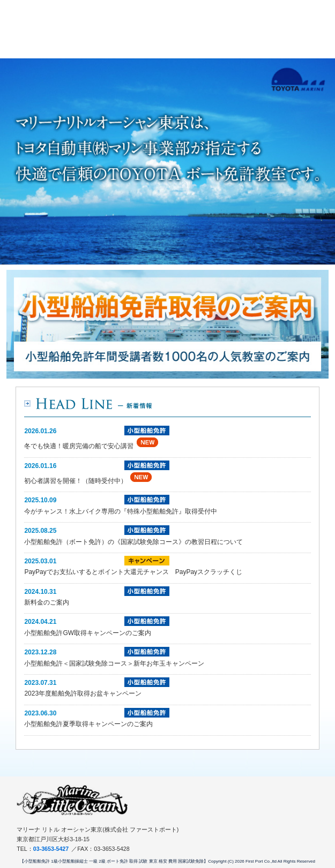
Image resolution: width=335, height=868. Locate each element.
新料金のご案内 (47, 602)
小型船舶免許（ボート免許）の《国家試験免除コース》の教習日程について (133, 542)
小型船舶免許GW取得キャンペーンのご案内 (88, 633)
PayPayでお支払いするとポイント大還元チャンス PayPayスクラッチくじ (133, 572)
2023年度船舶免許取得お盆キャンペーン (83, 693)
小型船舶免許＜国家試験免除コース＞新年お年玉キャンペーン (114, 663)
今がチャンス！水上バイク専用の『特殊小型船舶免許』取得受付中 (121, 511)
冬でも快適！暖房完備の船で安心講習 (79, 446)
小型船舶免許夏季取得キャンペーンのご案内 (88, 724)
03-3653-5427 (51, 849)
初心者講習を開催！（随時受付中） (76, 481)
